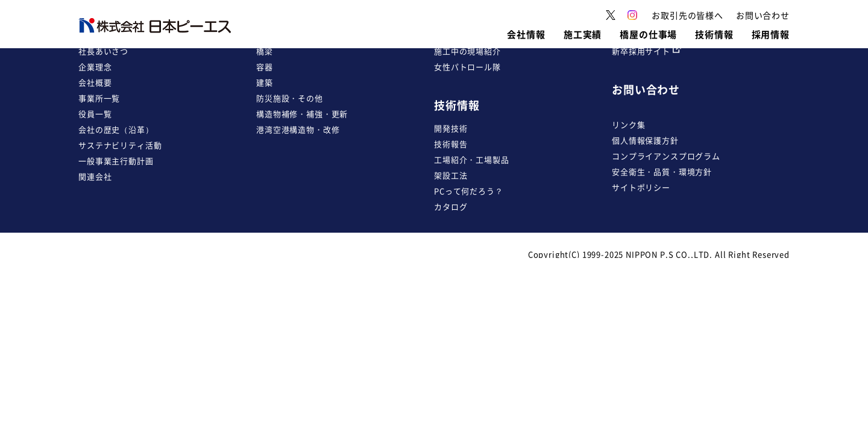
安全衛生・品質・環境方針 (662, 171)
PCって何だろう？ (469, 191)
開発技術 (451, 128)
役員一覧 (95, 114)
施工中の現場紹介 (467, 51)
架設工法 (451, 175)
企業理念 (95, 67)
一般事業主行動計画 (116, 161)
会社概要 (95, 82)
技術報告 (451, 144)
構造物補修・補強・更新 (302, 114)
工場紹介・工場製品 (472, 159)
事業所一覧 (99, 98)
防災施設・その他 (290, 98)
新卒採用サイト (646, 51)
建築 (265, 82)
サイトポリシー (641, 187)
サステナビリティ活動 (120, 145)
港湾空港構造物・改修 (298, 129)
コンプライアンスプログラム (666, 156)
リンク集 (628, 124)
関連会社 (95, 176)
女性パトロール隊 (467, 67)
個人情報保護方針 (645, 140)
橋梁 (265, 51)
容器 (265, 67)
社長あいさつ (103, 51)
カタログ (451, 206)
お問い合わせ (646, 90)
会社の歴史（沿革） (116, 129)
